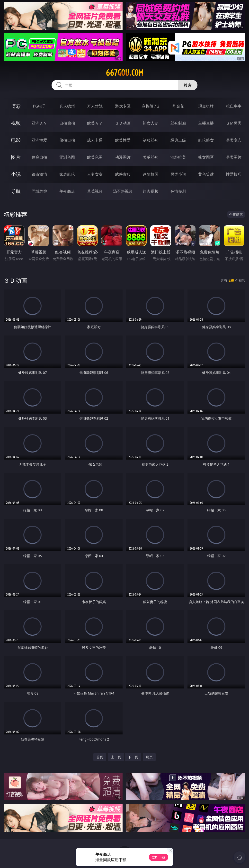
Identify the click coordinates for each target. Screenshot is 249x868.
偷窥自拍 (39, 157)
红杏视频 (151, 191)
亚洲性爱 (39, 140)
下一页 (133, 757)
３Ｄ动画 (123, 123)
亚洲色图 (67, 157)
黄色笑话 (206, 174)
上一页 (116, 757)
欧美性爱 (123, 140)
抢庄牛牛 (234, 106)
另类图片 (234, 157)
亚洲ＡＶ (39, 123)
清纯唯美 (178, 157)
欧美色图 (95, 157)
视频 (16, 123)
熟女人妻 (151, 123)
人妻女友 (95, 174)
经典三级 (178, 140)
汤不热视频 (123, 191)
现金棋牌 (206, 106)
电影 (16, 140)
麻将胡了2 (150, 106)
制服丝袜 (151, 140)
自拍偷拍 (67, 123)
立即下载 (159, 857)
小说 (16, 174)
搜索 (188, 85)
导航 (16, 191)
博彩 (16, 106)
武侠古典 (123, 174)
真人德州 (67, 106)
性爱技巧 (234, 174)
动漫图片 (123, 157)
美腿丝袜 (151, 157)
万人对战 (95, 106)
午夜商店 (67, 191)
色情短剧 (178, 191)
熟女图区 (206, 157)
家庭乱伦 (67, 174)
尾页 (149, 757)
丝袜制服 (178, 123)
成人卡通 (95, 140)
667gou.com (124, 73)
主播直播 (206, 123)
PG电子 (39, 106)
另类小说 (178, 174)
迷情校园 (151, 174)
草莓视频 (95, 191)
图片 (16, 157)
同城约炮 (39, 191)
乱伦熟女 (206, 140)
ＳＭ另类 (234, 123)
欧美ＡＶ (95, 123)
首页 (100, 757)
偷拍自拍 (67, 140)
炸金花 (178, 106)
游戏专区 (123, 106)
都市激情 (39, 174)
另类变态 (234, 140)
